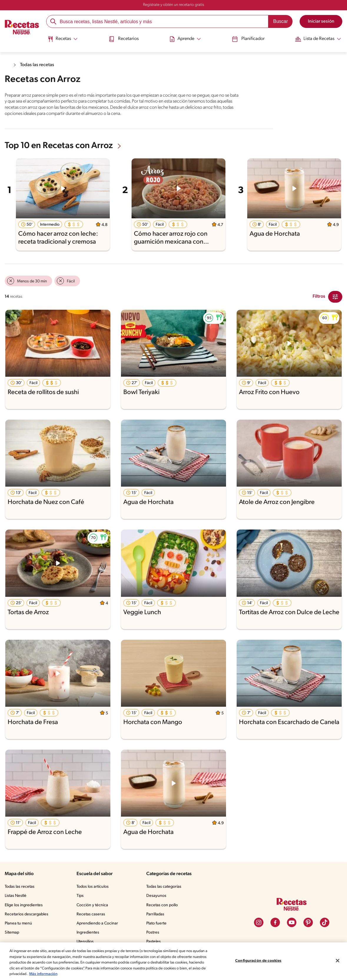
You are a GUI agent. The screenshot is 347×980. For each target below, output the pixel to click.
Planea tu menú (18, 923)
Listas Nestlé (16, 896)
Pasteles (153, 942)
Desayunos (156, 896)
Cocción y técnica (92, 905)
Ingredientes (88, 933)
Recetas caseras (91, 914)
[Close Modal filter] (335, 297)
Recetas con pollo (162, 905)
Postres (153, 933)
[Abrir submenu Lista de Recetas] (318, 39)
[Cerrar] (338, 961)
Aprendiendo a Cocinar (97, 923)
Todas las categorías (164, 887)
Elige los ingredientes (24, 905)
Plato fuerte (156, 923)
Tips (80, 896)
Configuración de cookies (258, 961)
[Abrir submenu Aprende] (185, 39)
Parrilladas (155, 914)
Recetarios (124, 39)
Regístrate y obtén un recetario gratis (173, 5)
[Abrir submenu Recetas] (63, 39)
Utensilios (85, 942)
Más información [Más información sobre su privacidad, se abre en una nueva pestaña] (43, 974)
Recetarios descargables (26, 914)
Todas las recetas (37, 65)
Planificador (248, 39)
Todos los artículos (93, 887)
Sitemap (12, 933)
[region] (173, 961)
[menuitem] (63, 41)
